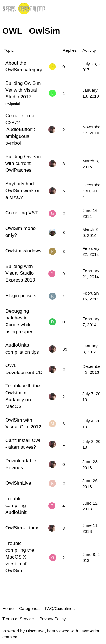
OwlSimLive (18, 483)
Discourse (35, 631)
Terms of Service (18, 619)
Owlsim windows (23, 251)
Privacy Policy (52, 619)
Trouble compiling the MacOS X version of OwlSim (20, 557)
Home (8, 608)
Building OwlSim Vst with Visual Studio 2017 (23, 90)
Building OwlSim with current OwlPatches (23, 163)
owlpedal (13, 104)
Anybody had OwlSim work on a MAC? (23, 190)
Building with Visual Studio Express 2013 (20, 273)
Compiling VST (22, 213)
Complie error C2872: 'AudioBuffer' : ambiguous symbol (20, 129)
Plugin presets (21, 295)
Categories (29, 608)
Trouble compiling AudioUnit (16, 505)
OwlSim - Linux (22, 528)
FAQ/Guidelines (60, 608)
